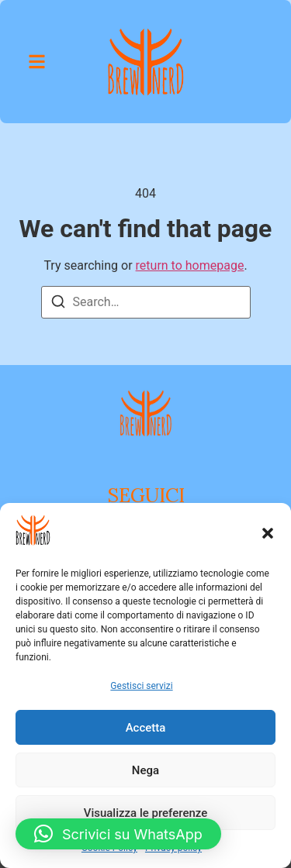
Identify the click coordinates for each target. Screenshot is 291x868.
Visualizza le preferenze (146, 813)
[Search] (58, 304)
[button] (268, 533)
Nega (145, 770)
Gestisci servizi (141, 686)
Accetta (146, 728)
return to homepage (190, 265)
